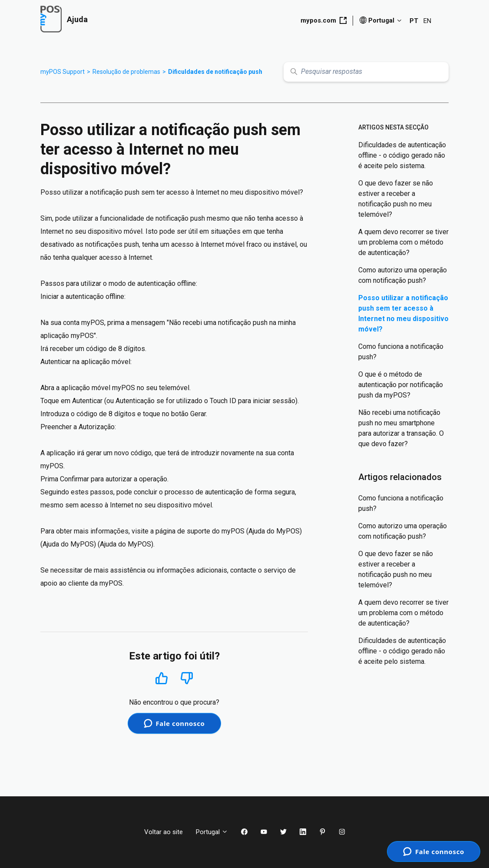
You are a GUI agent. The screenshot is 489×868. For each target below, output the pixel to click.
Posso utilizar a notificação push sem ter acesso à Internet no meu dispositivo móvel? (403, 313)
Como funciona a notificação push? (401, 352)
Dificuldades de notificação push (215, 72)
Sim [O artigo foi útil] (161, 678)
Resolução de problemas (126, 72)
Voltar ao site (164, 832)
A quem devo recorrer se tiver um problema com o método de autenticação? (403, 242)
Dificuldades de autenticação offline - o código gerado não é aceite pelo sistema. (402, 155)
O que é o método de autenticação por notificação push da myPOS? (401, 385)
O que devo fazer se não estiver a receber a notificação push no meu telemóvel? (396, 199)
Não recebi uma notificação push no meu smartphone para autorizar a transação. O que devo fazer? (401, 428)
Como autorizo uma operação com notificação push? (403, 275)
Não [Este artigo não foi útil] (187, 678)
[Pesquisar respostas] (366, 72)
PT (414, 21)
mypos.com (324, 20)
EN (427, 21)
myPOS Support (63, 72)
